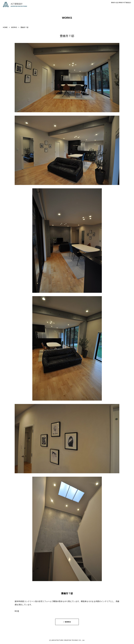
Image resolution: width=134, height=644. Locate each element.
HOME (5, 27)
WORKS (14, 27)
